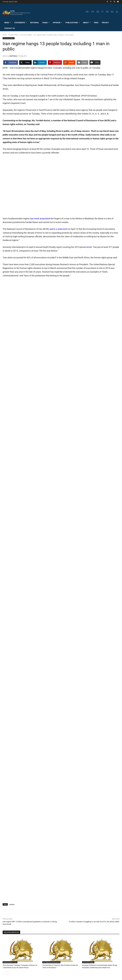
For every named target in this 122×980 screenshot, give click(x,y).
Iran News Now (13, 35)
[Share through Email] (82, 63)
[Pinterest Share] (55, 63)
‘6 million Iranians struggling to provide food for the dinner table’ (94, 922)
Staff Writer (13, 56)
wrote (89, 247)
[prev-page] (4, 973)
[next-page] (8, 973)
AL (117, 12)
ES (112, 12)
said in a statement (59, 229)
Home (5, 35)
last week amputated (40, 219)
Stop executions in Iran (10, 962)
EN (87, 12)
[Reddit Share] (69, 63)
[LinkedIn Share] (40, 63)
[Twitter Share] (25, 63)
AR (107, 12)
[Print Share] (95, 63)
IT (102, 12)
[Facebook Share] (11, 63)
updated (12, 904)
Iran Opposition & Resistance (51, 962)
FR (93, 12)
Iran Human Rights (26, 35)
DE (98, 12)
